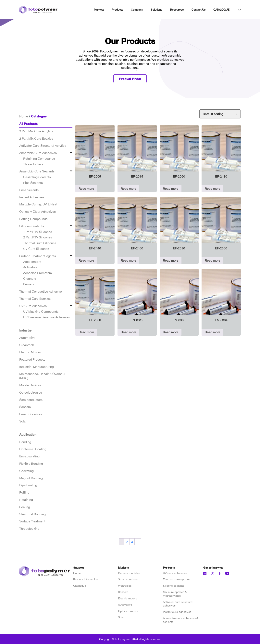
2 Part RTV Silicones (38, 237)
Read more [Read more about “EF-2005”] (86, 189)
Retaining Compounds (39, 158)
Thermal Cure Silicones (40, 243)
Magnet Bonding (31, 478)
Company (137, 10)
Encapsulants (29, 190)
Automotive (27, 338)
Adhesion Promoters (37, 273)
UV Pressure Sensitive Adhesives (47, 317)
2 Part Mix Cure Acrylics (36, 131)
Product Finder (130, 79)
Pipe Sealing (28, 485)
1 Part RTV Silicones (38, 232)
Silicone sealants (173, 586)
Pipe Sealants (33, 183)
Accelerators (32, 262)
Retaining (26, 500)
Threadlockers (33, 164)
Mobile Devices (30, 385)
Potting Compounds (33, 219)
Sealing (25, 507)
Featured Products (32, 359)
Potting (24, 492)
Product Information (86, 579)
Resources (177, 10)
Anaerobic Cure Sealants (37, 171)
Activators (30, 267)
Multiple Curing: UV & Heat (38, 204)
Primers (29, 284)
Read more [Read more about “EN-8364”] (212, 332)
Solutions (156, 10)
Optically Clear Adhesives (37, 212)
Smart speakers (128, 579)
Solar (23, 421)
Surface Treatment (32, 521)
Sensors (25, 407)
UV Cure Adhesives (33, 306)
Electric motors (128, 598)
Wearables (125, 586)
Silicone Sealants (32, 226)
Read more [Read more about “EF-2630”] (171, 260)
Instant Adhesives (32, 197)
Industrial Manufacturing (37, 367)
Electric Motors (30, 352)
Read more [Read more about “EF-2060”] (171, 189)
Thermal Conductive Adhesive (41, 291)
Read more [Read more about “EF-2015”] (128, 189)
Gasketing (26, 471)
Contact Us (198, 10)
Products (117, 10)
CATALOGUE (221, 10)
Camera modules (129, 573)
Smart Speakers (31, 414)
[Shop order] (220, 114)
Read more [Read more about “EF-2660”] (212, 260)
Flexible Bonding (31, 464)
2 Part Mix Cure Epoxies (36, 138)
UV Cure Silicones (36, 249)
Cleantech (27, 345)
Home (24, 116)
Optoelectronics (31, 392)
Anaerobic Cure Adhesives (38, 153)
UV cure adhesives (175, 573)
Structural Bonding (32, 514)
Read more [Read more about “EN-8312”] (128, 332)
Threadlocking (29, 529)
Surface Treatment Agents (38, 256)
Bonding (25, 442)
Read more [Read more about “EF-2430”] (212, 189)
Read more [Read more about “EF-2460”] (128, 260)
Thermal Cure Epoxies (35, 299)
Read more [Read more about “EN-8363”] (171, 332)
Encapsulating (29, 456)
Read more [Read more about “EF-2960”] (86, 332)
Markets (99, 10)
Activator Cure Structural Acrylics (43, 146)
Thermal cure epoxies (177, 579)
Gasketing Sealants (37, 177)
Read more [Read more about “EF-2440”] (86, 260)
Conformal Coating (33, 449)
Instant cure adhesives (177, 612)
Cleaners (30, 278)
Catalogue (80, 586)
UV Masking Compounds (41, 311)
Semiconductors (31, 400)
